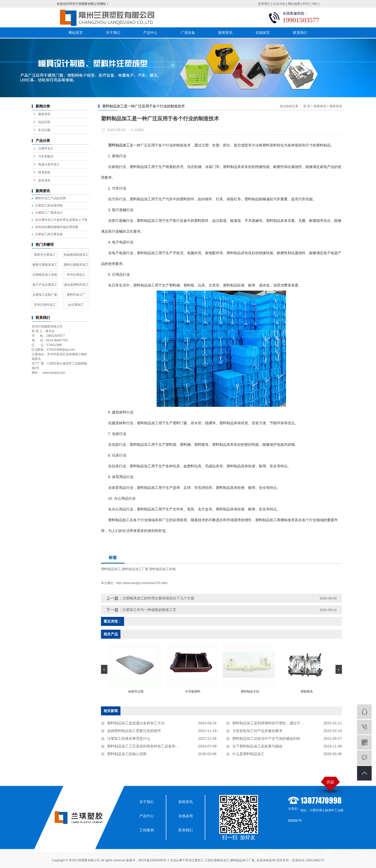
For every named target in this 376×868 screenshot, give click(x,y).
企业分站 (279, 4)
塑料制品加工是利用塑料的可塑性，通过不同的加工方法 (277, 723)
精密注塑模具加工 (45, 265)
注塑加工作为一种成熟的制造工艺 (149, 610)
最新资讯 (44, 114)
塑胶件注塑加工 (45, 255)
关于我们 (113, 33)
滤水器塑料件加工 (76, 285)
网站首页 (76, 33)
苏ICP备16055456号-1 (154, 860)
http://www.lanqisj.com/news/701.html (142, 583)
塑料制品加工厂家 (135, 569)
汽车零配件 (46, 156)
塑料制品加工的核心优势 (127, 754)
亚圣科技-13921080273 (308, 860)
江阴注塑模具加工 (217, 860)
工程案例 (147, 830)
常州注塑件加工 (45, 305)
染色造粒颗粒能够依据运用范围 (57, 227)
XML (314, 4)
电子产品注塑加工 (45, 285)
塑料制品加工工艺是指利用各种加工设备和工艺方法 (148, 746)
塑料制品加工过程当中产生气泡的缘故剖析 (266, 738)
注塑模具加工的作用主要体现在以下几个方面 (158, 598)
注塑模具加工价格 (45, 275)
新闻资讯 (225, 33)
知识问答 (44, 122)
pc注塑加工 (76, 305)
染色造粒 (44, 180)
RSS (306, 4)
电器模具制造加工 (76, 255)
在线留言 (263, 33)
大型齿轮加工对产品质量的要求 (257, 731)
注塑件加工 (46, 149)
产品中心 (150, 33)
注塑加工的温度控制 (49, 205)
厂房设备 (188, 33)
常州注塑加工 (76, 275)
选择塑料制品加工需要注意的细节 (134, 731)
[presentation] (104, 669)
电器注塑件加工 (49, 164)
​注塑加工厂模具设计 (49, 213)
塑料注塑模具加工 (76, 265)
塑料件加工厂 (76, 295)
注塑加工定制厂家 (45, 295)
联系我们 (264, 4)
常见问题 (44, 130)
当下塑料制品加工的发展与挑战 (257, 746)
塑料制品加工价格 (162, 569)
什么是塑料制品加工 (248, 754)
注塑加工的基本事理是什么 (129, 738)
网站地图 (294, 4)
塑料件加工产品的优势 (50, 198)
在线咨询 (186, 816)
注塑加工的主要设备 (49, 234)
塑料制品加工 (111, 569)
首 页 (307, 106)
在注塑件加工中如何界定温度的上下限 (61, 220)
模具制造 (44, 172)
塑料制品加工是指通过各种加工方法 (136, 723)
